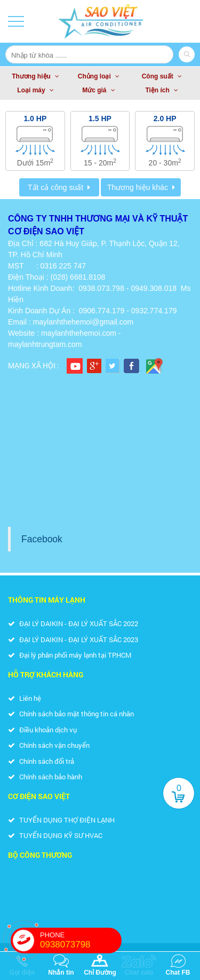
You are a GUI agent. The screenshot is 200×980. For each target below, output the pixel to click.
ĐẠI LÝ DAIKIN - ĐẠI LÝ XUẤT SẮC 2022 (73, 623)
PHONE (81, 941)
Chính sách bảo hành (45, 777)
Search (187, 54)
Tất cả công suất (55, 187)
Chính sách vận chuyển (49, 745)
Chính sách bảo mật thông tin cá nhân (71, 714)
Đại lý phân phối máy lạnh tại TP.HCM (70, 655)
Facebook (42, 539)
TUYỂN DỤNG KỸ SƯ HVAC (55, 835)
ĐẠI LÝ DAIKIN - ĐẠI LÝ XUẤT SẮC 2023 (73, 639)
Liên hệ (25, 698)
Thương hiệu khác (138, 187)
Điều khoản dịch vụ (42, 730)
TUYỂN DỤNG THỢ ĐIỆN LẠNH (61, 820)
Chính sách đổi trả (41, 761)
